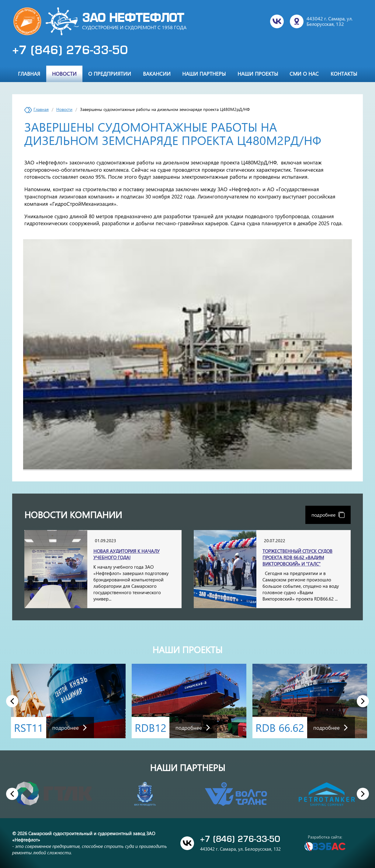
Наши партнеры (204, 74)
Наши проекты (258, 74)
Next (363, 701)
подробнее (328, 515)
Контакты (344, 74)
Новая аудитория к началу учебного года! (127, 554)
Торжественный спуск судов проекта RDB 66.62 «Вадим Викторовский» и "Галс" (297, 557)
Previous (12, 701)
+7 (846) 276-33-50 (70, 51)
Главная (29, 74)
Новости (64, 74)
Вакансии (157, 74)
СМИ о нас (304, 74)
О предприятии (110, 74)
